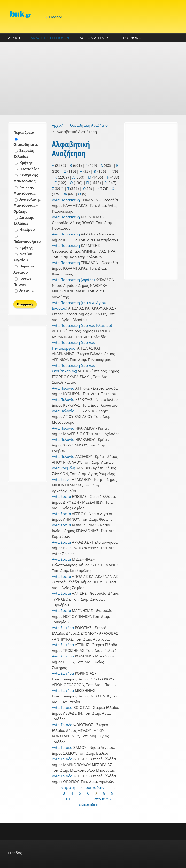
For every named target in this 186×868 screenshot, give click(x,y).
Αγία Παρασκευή (66, 200)
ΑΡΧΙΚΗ (14, 38)
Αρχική (58, 125)
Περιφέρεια (24, 132)
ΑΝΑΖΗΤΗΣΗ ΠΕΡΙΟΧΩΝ (50, 38)
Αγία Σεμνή (61, 479)
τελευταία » (88, 805)
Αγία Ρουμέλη (63, 468)
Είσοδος (56, 17)
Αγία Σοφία (61, 496)
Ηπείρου (27, 229)
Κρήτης (26, 163)
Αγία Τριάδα (62, 707)
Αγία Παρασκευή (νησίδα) (73, 280)
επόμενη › (103, 799)
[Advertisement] (93, 78)
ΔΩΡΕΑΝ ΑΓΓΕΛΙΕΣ (94, 38)
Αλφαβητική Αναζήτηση (90, 125)
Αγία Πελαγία (63, 388)
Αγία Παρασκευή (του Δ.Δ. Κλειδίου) (82, 325)
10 (68, 799)
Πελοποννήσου (27, 242)
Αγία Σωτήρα (63, 628)
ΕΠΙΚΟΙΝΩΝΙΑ (131, 38)
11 (78, 799)
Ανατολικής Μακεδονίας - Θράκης (27, 205)
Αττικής (26, 290)
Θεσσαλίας (29, 169)
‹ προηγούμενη (94, 787)
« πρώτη (68, 787)
